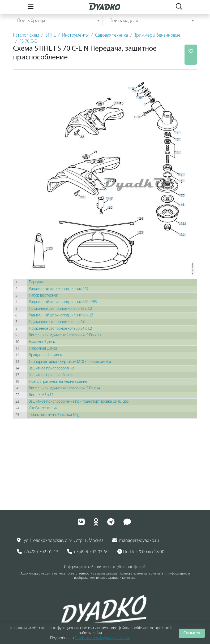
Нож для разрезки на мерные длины (58, 382)
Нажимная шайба (43, 349)
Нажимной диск (42, 342)
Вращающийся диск (45, 355)
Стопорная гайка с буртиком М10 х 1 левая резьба (70, 362)
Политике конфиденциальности (103, 638)
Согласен (192, 633)
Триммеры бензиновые (157, 35)
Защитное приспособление (52, 369)
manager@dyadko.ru (136, 541)
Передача (37, 282)
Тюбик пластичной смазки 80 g (54, 415)
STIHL (51, 35)
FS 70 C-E (28, 42)
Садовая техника (112, 35)
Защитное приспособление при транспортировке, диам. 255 (79, 402)
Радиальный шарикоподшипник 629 (59, 289)
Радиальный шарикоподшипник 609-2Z (61, 316)
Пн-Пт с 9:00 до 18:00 (141, 552)
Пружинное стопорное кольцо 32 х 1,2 (60, 309)
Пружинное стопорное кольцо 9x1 (57, 322)
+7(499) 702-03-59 (88, 552)
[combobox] (58, 21)
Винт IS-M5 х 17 (41, 395)
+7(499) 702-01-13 (38, 552)
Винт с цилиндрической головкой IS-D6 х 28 (65, 335)
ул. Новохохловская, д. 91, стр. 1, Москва (60, 541)
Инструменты (75, 35)
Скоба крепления (43, 408)
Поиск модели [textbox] (124, 21)
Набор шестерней (44, 296)
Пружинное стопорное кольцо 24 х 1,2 (60, 329)
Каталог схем (26, 35)
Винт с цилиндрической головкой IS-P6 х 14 (65, 388)
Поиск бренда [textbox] (31, 21)
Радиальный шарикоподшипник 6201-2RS (63, 302)
